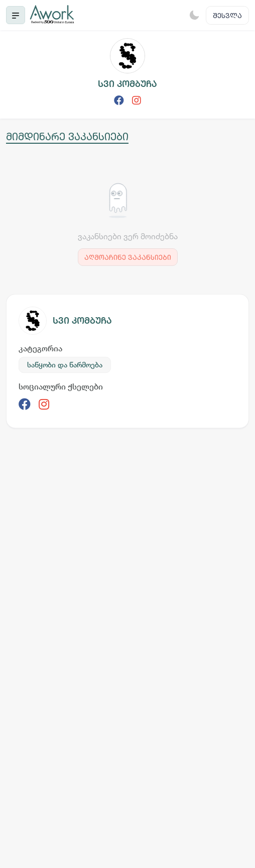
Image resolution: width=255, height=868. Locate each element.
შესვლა (227, 15)
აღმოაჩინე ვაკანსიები (128, 257)
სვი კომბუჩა (82, 320)
